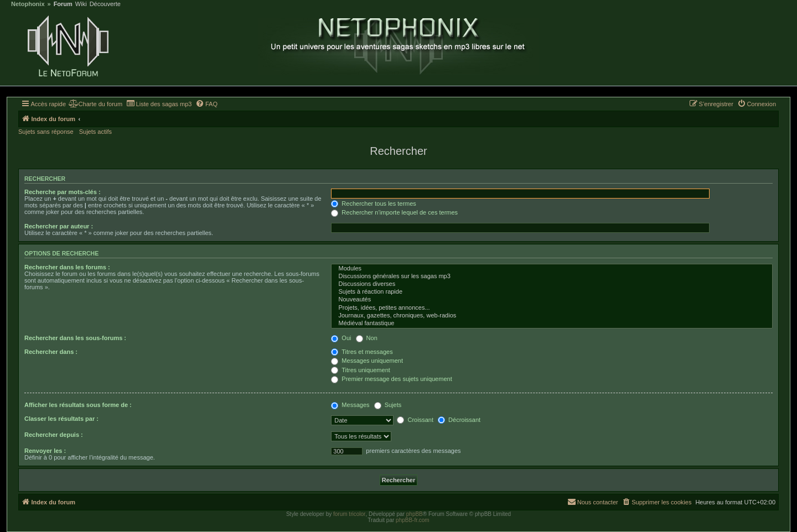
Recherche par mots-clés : (63, 192)
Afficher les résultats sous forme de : (78, 405)
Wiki (81, 4)
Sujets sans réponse (46, 132)
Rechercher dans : (51, 352)
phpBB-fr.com (413, 520)
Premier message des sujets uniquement (391, 379)
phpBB (415, 514)
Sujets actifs (95, 132)
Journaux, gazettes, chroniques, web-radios (552, 316)
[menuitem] (95, 104)
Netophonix (28, 4)
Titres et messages (362, 352)
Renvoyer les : (45, 451)
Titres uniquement (361, 370)
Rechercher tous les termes (374, 204)
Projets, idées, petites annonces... (552, 308)
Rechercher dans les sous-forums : (75, 338)
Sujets (388, 405)
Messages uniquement (367, 361)
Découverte (105, 4)
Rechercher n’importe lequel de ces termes (394, 212)
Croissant (415, 420)
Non (367, 338)
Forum (63, 4)
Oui (341, 338)
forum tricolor (349, 514)
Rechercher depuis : (54, 435)
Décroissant (459, 420)
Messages (350, 405)
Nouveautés (552, 300)
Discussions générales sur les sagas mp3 (552, 277)
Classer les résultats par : (61, 419)
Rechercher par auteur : (59, 226)
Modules (552, 269)
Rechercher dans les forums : (67, 267)
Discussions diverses (552, 284)
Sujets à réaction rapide (552, 292)
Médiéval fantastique (552, 324)
